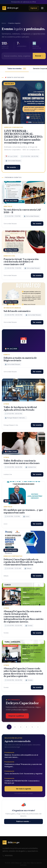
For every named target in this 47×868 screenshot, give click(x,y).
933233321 (9, 855)
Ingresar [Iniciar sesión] (34, 8)
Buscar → (39, 56)
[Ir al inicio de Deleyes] (10, 8)
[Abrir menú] (42, 8)
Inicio (4, 23)
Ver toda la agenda (23, 789)
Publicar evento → (23, 821)
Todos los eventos (17, 69)
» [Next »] (38, 727)
